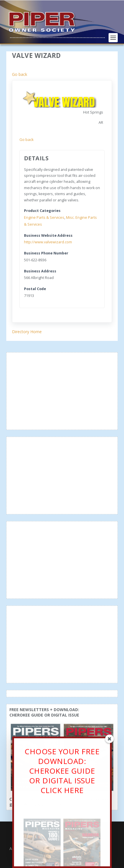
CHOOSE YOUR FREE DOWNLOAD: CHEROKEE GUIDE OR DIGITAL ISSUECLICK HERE (62, 773)
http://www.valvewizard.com (48, 242)
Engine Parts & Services (44, 217)
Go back (20, 74)
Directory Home (27, 332)
